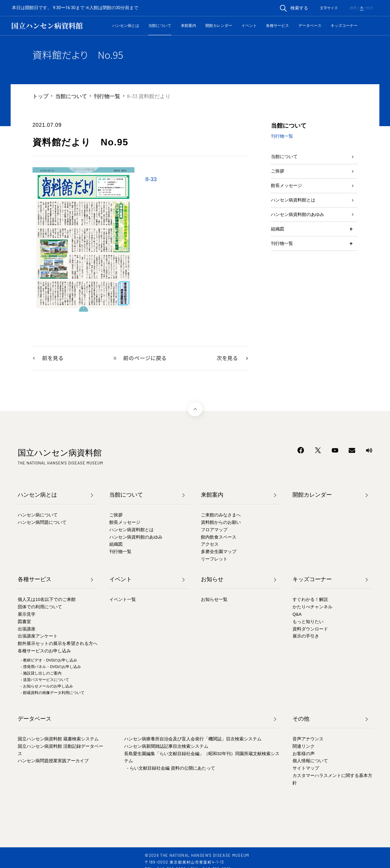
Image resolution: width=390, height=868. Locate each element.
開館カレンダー (219, 26)
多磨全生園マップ (219, 552)
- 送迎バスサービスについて (45, 680)
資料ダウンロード (310, 629)
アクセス (210, 545)
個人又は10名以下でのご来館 (47, 600)
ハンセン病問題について (42, 523)
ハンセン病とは (126, 26)
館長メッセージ (290, 194)
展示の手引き (306, 637)
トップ (40, 96)
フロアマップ (214, 530)
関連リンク (304, 747)
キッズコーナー (344, 26)
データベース (310, 26)
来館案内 (188, 26)
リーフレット (214, 560)
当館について (160, 26)
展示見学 (27, 615)
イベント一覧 (123, 600)
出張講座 (27, 629)
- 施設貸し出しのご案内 (41, 674)
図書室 (24, 622)
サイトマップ (306, 769)
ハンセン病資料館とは (298, 211)
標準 (353, 8)
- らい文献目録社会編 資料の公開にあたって (171, 769)
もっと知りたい (308, 622)
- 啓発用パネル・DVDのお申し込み (51, 667)
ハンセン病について (38, 516)
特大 (370, 8)
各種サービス (277, 26)
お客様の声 (304, 754)
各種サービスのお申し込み (44, 651)
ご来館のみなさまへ (221, 516)
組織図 (279, 247)
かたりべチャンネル (312, 607)
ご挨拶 (279, 176)
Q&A (297, 615)
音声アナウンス (308, 739)
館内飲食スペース (219, 537)
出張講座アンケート (38, 637)
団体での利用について (40, 607)
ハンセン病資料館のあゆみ (303, 229)
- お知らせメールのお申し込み (47, 687)
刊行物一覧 (107, 96)
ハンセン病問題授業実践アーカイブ (53, 761)
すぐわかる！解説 (310, 600)
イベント (249, 26)
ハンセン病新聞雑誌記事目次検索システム (166, 747)
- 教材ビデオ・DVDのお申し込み (49, 661)
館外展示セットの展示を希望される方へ (58, 644)
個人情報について (310, 761)
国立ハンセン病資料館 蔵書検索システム (58, 739)
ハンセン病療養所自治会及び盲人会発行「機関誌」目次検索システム (193, 739)
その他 (301, 719)
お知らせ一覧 (214, 600)
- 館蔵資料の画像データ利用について (53, 693)
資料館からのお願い (221, 523)
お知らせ (212, 580)
